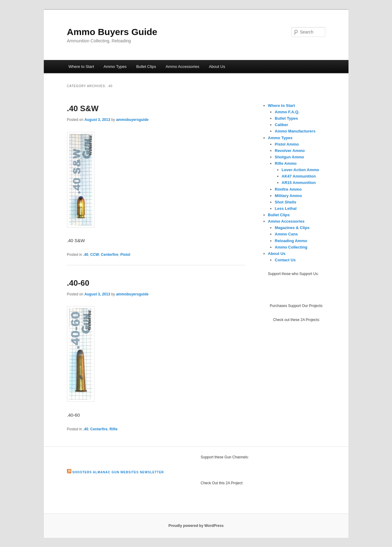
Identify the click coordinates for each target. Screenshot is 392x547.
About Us (217, 67)
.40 (86, 255)
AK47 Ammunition (299, 176)
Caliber (281, 125)
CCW (95, 255)
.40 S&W (83, 108)
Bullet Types (286, 118)
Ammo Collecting (291, 247)
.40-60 (78, 283)
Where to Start (81, 67)
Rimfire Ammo (288, 189)
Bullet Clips (146, 67)
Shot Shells (286, 202)
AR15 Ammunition (299, 183)
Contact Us (285, 260)
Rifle (114, 429)
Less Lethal (286, 208)
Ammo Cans (286, 234)
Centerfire (110, 255)
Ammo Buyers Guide (112, 32)
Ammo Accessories (183, 67)
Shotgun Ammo (289, 157)
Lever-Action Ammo (300, 170)
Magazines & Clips (292, 228)
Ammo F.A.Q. (287, 112)
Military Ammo (288, 196)
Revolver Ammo (290, 151)
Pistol (125, 255)
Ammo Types (115, 67)
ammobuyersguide (132, 120)
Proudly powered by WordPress (196, 526)
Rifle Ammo (286, 163)
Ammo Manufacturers (295, 131)
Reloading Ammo (291, 241)
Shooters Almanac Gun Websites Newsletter (118, 472)
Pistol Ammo (287, 144)
